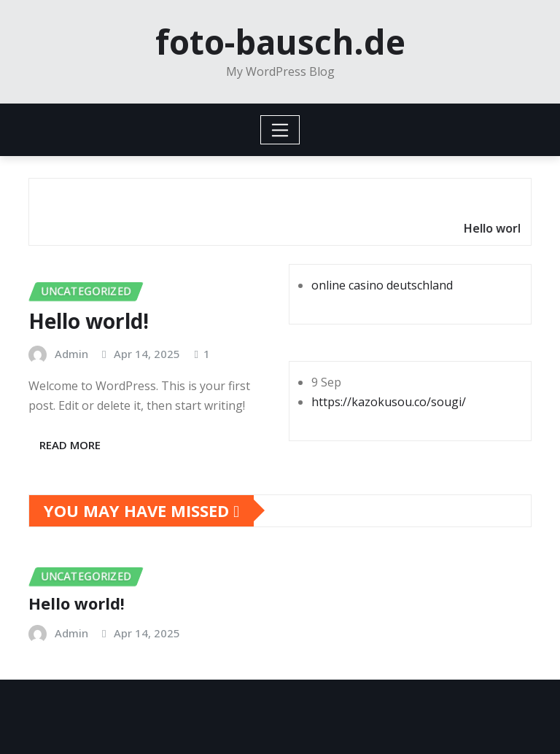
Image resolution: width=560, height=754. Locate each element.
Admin (71, 354)
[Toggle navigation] (280, 130)
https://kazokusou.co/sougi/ (389, 402)
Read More (70, 445)
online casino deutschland (382, 285)
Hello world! (89, 321)
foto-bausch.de (280, 42)
